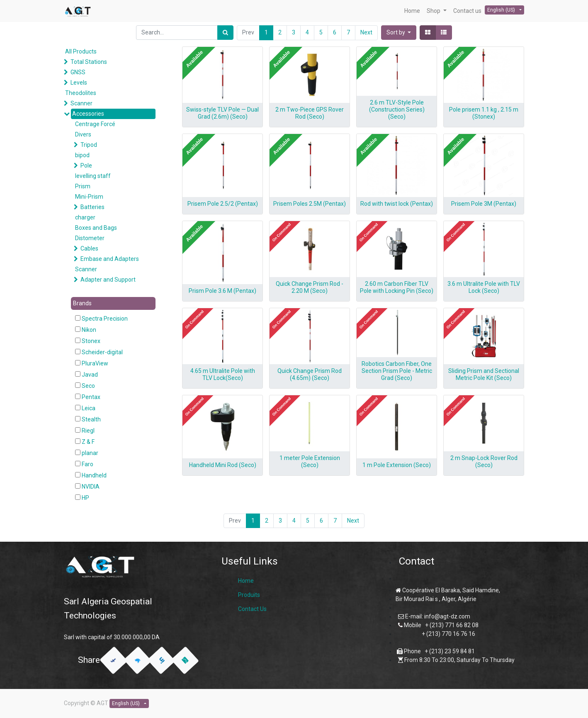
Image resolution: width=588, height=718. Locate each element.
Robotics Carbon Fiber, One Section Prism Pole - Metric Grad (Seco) (397, 371)
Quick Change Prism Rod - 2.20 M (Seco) (310, 287)
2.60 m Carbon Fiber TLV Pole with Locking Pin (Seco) (397, 287)
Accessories (88, 114)
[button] (399, 33)
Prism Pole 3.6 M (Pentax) (222, 291)
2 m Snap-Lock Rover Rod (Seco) (484, 461)
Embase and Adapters (110, 259)
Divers (83, 134)
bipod (82, 155)
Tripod (89, 145)
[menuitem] (412, 11)
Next (366, 32)
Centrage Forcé (95, 124)
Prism (83, 186)
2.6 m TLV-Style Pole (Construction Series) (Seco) (397, 110)
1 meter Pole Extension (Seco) (310, 461)
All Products (81, 51)
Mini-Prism (89, 197)
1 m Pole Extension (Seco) (397, 465)
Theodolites (81, 93)
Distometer (90, 238)
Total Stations (89, 62)
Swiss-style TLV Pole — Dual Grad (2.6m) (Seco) (222, 113)
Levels (79, 83)
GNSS (78, 72)
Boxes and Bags (96, 228)
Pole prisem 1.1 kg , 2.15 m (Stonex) (484, 113)
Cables (89, 248)
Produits (249, 595)
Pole (86, 166)
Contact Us (252, 609)
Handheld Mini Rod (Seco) (223, 465)
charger (85, 217)
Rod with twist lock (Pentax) (397, 204)
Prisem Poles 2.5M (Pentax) (310, 204)
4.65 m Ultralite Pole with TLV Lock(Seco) (223, 374)
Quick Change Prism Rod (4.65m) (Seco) (310, 374)
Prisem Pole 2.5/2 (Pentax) (223, 204)
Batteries (92, 207)
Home (246, 581)
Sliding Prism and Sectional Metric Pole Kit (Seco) (484, 374)
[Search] (225, 33)
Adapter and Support (108, 280)
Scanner (81, 103)
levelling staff (93, 176)
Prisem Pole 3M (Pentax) (484, 204)
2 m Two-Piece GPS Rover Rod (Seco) (310, 113)
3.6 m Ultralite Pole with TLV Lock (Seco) (484, 287)
